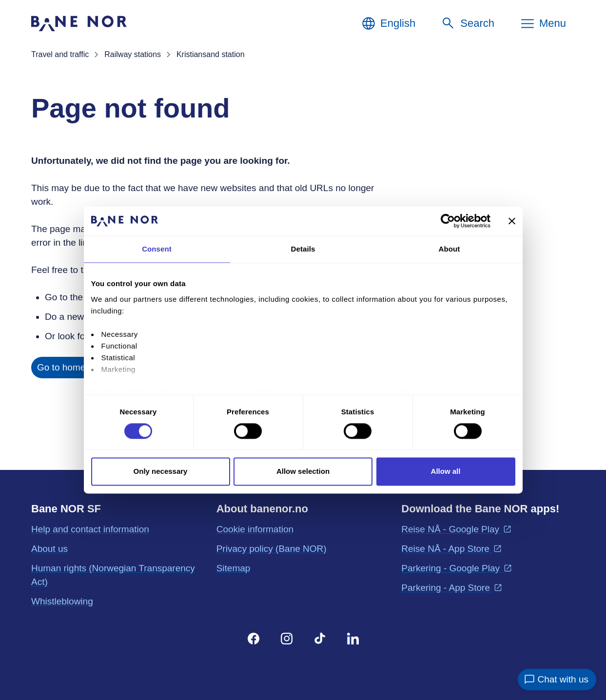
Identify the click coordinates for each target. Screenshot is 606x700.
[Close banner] (512, 221)
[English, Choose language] (388, 23)
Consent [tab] (157, 249)
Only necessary (161, 472)
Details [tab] (303, 249)
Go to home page (73, 367)
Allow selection (303, 472)
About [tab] (450, 249)
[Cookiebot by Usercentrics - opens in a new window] (448, 221)
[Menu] (543, 23)
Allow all (446, 472)
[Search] (468, 23)
